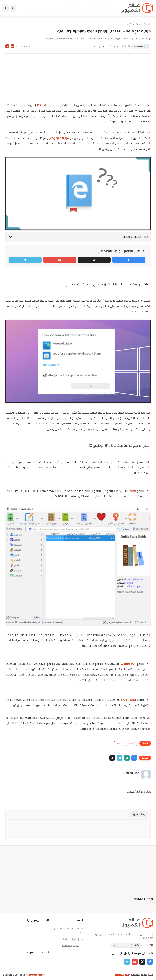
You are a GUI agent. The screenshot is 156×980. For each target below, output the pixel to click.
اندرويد (56, 8)
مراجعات (42, 8)
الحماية (77, 8)
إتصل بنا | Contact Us (72, 939)
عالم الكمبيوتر (122, 975)
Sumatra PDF (128, 664)
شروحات (128, 24)
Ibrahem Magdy (37, 975)
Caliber (132, 491)
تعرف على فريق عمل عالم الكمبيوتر (69, 930)
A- (7, 46)
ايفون (49, 8)
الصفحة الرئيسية (143, 24)
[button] (134, 758)
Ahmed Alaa (138, 46)
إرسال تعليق (139, 814)
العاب (63, 8)
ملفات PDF (44, 105)
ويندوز (102, 8)
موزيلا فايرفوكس (59, 138)
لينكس (70, 8)
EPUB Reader (128, 700)
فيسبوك (85, 8)
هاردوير (34, 8)
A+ (12, 46)
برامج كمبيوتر (111, 8)
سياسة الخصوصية (73, 946)
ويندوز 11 (94, 8)
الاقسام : (149, 945)
